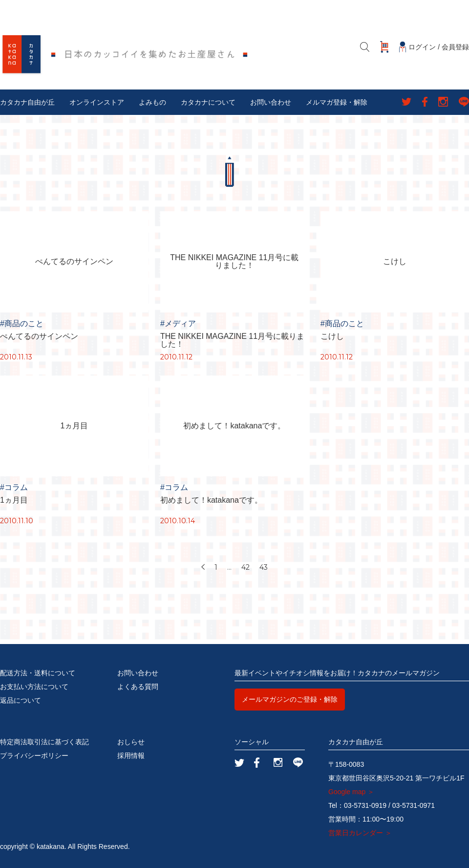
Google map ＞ (351, 792)
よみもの (152, 102)
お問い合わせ (271, 102)
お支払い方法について (34, 687)
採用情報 (131, 756)
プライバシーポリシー (34, 756)
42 (245, 567)
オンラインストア (97, 102)
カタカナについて (208, 102)
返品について (21, 700)
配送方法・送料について (38, 673)
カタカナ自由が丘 (27, 102)
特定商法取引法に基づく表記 (44, 742)
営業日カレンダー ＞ (360, 833)
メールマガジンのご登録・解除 (290, 699)
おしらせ (131, 742)
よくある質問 (138, 687)
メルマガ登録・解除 (337, 102)
